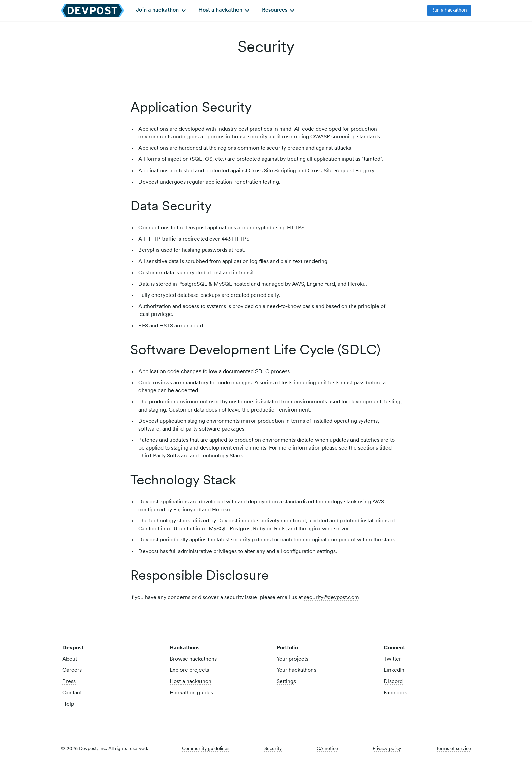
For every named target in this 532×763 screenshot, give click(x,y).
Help (68, 704)
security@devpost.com (331, 598)
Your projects (292, 659)
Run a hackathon (449, 10)
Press (69, 682)
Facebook (395, 693)
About (70, 659)
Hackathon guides (191, 693)
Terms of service (453, 749)
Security (273, 749)
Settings (286, 682)
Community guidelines (206, 749)
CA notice (327, 749)
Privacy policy (387, 749)
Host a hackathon (191, 682)
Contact (72, 693)
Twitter (392, 659)
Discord (393, 682)
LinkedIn (394, 670)
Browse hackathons (193, 659)
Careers (72, 670)
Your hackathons (296, 670)
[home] (92, 11)
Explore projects (189, 670)
